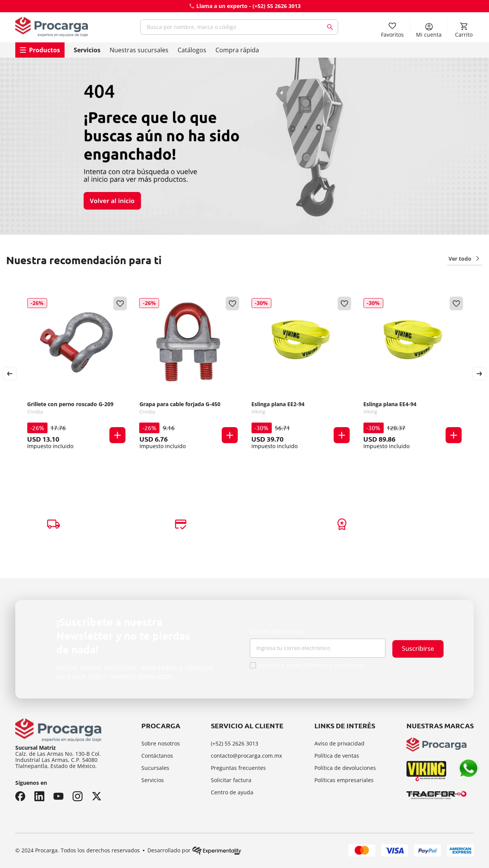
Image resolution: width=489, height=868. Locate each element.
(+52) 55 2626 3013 (277, 6)
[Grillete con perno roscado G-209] (76, 373)
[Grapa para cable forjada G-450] (189, 373)
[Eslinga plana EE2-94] (300, 373)
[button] (118, 434)
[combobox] (239, 27)
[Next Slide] (479, 373)
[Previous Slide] (10, 373)
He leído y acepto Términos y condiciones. (312, 665)
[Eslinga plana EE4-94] (412, 373)
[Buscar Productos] (332, 27)
